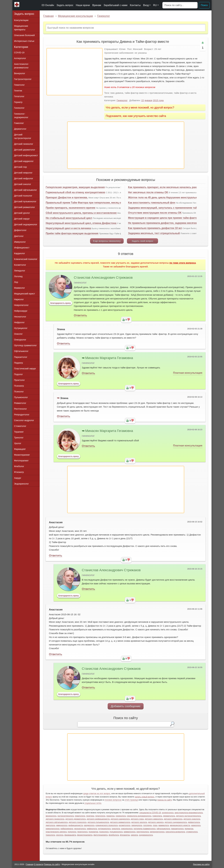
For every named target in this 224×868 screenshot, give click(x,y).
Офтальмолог (21, 351)
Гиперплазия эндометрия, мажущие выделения (75, 187)
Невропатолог (21, 305)
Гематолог (19, 85)
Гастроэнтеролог (23, 79)
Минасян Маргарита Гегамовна (109, 358)
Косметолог (20, 265)
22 (143, 100)
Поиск (204, 5)
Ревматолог (20, 403)
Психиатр (19, 386)
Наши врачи (83, 5)
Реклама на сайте (201, 864)
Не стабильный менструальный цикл (69, 218)
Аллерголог (20, 58)
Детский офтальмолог (26, 190)
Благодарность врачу (61, 303)
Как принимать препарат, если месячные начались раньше (165, 187)
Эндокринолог (21, 484)
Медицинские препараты (21, 28)
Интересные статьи (24, 41)
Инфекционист (22, 248)
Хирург (18, 478)
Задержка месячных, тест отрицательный (154, 233)
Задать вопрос (65, 5)
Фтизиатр (19, 472)
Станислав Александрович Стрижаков (103, 278)
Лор (16, 282)
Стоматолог (20, 426)
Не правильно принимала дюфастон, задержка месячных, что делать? (172, 223)
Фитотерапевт (21, 461)
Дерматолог (20, 129)
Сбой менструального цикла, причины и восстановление (81, 213)
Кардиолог (20, 253)
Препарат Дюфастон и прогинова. (67, 197)
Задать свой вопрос (142, 241)
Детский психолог (23, 196)
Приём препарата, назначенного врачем (70, 208)
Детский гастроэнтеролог (23, 136)
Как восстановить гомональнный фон (152, 203)
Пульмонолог (21, 397)
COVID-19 (19, 53)
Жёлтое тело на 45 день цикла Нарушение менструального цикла (168, 197)
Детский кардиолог (24, 161)
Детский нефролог (24, 178)
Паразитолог (21, 357)
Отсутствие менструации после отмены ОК (155, 213)
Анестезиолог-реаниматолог (22, 66)
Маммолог (20, 288)
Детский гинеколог (24, 144)
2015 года (158, 100)
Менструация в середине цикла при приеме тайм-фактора (164, 218)
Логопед (18, 276)
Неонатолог (20, 317)
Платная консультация (188, 373)
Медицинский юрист (25, 294)
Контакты (135, 5)
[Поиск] (180, 5)
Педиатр (19, 363)
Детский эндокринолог (26, 224)
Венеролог (20, 73)
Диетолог (19, 236)
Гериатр (18, 102)
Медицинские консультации (75, 16)
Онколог (18, 334)
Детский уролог (22, 213)
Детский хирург (22, 219)
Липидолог (20, 271)
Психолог (19, 392)
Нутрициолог (21, 328)
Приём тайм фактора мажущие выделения (72, 233)
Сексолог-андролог (24, 420)
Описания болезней (24, 35)
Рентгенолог (21, 409)
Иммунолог (20, 242)
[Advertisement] (75, 72)
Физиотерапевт (22, 455)
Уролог (18, 443)
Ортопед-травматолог (26, 345)
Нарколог (19, 299)
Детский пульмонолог (25, 201)
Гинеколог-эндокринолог (21, 116)
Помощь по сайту (52, 864)
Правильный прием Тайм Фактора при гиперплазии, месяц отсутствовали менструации (100, 203)
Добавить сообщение (126, 706)
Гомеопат (19, 123)
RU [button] (155, 5)
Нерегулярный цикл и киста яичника (68, 228)
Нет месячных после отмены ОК (148, 192)
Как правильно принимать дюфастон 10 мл (155, 228)
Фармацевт (20, 449)
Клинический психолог (26, 259)
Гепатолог (19, 96)
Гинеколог (104, 16)
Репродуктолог (22, 415)
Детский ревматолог (25, 207)
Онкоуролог (20, 340)
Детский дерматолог (25, 150)
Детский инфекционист (26, 155)
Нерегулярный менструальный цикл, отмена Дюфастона (81, 223)
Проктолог (20, 380)
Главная (48, 16)
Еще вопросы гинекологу (107, 241)
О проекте (39, 864)
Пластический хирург (25, 369)
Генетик (18, 91)
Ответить (80, 315)
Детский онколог (23, 184)
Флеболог (19, 466)
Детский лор (21, 167)
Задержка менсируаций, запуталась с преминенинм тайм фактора (169, 208)
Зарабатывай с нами (115, 5)
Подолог (19, 374)
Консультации (21, 20)
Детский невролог (23, 173)
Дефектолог (20, 230)
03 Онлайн (48, 5)
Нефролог (19, 322)
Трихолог (19, 438)
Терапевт (19, 432)
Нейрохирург (21, 311)
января (148, 100)
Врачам (97, 5)
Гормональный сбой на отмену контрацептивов (75, 192)
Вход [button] (146, 5)
